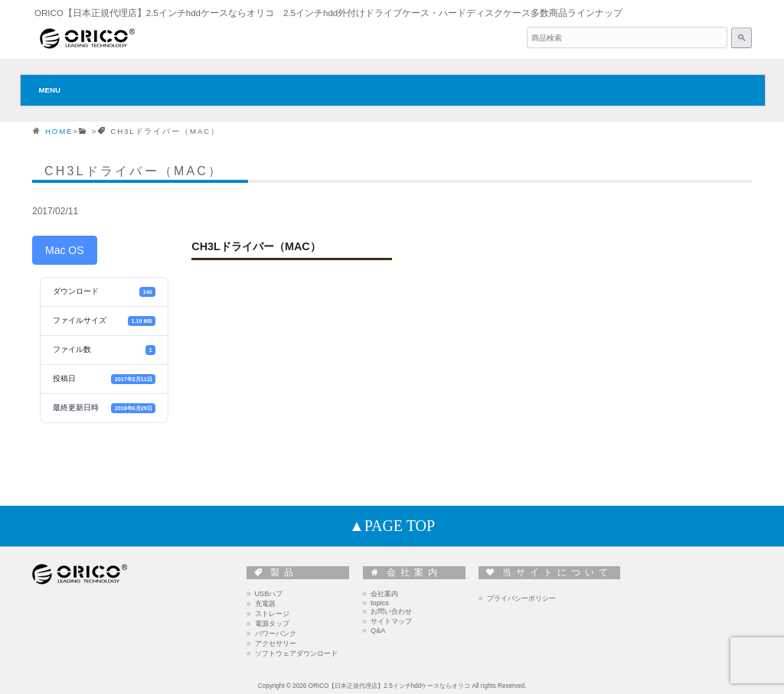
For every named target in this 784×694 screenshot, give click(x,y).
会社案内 (384, 594)
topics (380, 603)
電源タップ (272, 624)
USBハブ (269, 594)
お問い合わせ (391, 611)
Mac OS (65, 250)
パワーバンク (276, 634)
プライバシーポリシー (521, 598)
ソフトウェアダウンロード (296, 653)
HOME (59, 131)
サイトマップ (391, 621)
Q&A (378, 630)
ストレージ (272, 614)
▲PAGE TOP (392, 526)
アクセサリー (276, 643)
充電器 (265, 604)
